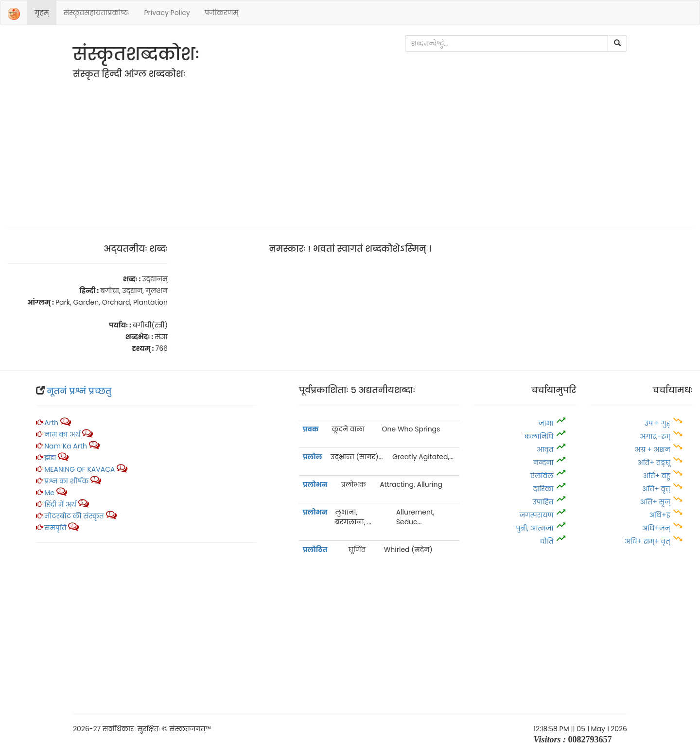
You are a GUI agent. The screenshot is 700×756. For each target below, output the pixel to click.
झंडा (51, 458)
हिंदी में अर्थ (60, 504)
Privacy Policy (167, 13)
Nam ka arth (66, 446)
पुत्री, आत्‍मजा (535, 528)
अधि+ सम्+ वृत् (647, 541)
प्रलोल (313, 457)
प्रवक (311, 429)
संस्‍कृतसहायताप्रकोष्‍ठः (97, 13)
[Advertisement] (350, 151)
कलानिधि (540, 436)
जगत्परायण (536, 515)
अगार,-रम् (656, 436)
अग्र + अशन (654, 449)
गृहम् (42, 13)
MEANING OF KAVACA (79, 469)
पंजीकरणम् (221, 13)
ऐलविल (542, 476)
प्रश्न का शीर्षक (66, 481)
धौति (547, 541)
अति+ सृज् (655, 502)
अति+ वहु (656, 476)
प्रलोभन (315, 484)
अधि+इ (660, 515)
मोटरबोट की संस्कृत (75, 516)
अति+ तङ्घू (654, 463)
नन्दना (543, 463)
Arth (51, 423)
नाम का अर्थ (62, 434)
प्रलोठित (315, 550)
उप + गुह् (657, 423)
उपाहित (543, 502)
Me (49, 493)
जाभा (546, 423)
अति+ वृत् (657, 489)
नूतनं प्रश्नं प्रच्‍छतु (79, 391)
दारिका (543, 489)
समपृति (55, 528)
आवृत (545, 449)
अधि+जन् (656, 528)
